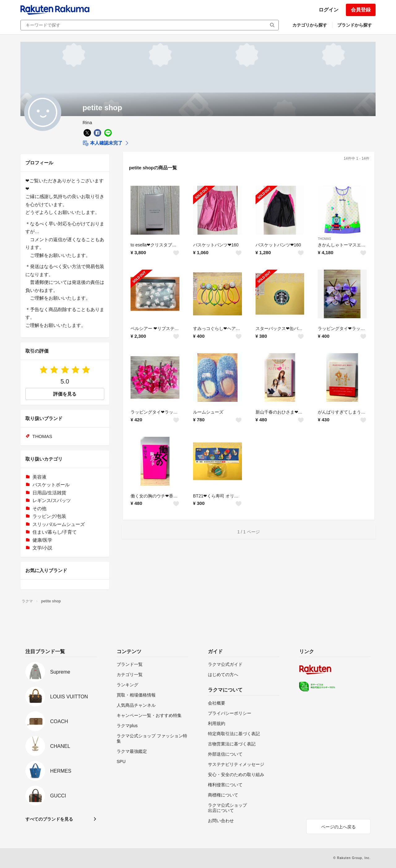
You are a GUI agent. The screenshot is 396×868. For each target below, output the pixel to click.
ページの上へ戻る (338, 827)
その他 (39, 508)
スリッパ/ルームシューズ (59, 524)
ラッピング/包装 (49, 516)
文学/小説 (42, 548)
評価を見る (65, 394)
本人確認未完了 (103, 143)
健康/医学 (42, 540)
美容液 (39, 477)
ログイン (329, 10)
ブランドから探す (355, 25)
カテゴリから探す (310, 25)
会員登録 (361, 10)
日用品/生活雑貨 (49, 493)
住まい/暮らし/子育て (55, 532)
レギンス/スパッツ (52, 500)
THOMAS (324, 239)
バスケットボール (51, 485)
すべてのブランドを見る (49, 819)
